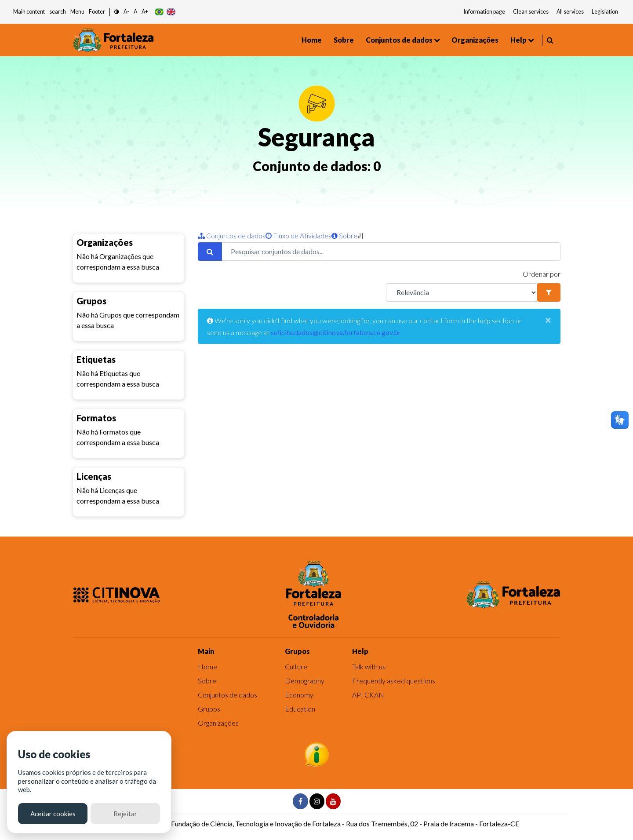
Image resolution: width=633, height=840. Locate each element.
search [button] (58, 12)
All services (570, 12)
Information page (484, 12)
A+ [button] (145, 12)
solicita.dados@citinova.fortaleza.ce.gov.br (336, 332)
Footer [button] (97, 12)
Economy (299, 695)
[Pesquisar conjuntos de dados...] (391, 252)
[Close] (548, 320)
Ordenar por (542, 274)
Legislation (605, 12)
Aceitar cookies (53, 814)
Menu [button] (77, 12)
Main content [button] (29, 12)
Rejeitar (125, 814)
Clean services (531, 12)
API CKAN (368, 695)
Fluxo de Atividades (298, 236)
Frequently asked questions (394, 681)
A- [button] (126, 12)
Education (300, 709)
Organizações (475, 40)
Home (312, 40)
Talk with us (369, 667)
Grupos (209, 709)
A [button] (135, 12)
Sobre (344, 40)
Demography (305, 681)
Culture (296, 667)
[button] (117, 12)
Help (518, 40)
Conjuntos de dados (399, 40)
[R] (462, 292)
